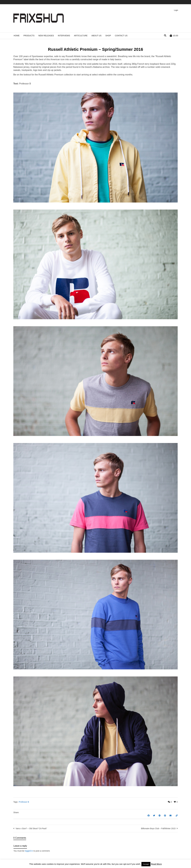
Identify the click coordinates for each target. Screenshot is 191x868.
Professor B (24, 802)
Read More (156, 864)
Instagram (177, 2)
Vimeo (169, 2)
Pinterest (173, 2)
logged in (29, 851)
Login (176, 10)
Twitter (161, 2)
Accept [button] (146, 864)
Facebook (165, 2)
